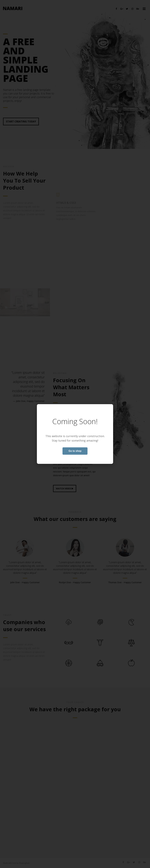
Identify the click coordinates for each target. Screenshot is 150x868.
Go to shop (75, 451)
